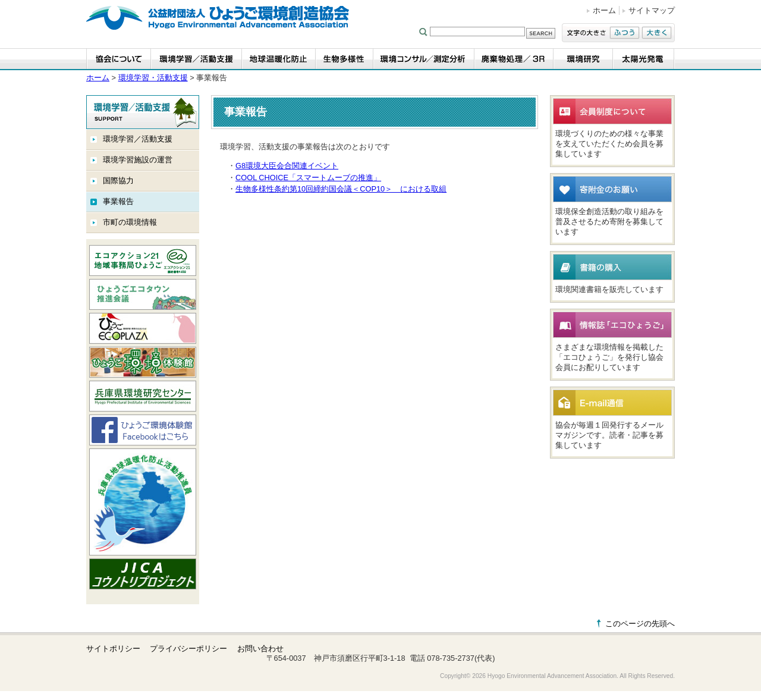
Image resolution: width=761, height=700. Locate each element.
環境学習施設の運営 (138, 160)
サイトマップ (652, 10)
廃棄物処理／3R (514, 59)
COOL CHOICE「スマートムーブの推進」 (308, 178)
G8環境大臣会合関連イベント (287, 166)
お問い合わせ (260, 649)
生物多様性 (345, 59)
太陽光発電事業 (644, 59)
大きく (657, 33)
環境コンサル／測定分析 (424, 59)
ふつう (625, 33)
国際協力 (118, 181)
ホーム (604, 10)
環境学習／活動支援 (138, 139)
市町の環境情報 (130, 222)
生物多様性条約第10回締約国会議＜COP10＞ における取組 (341, 189)
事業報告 (118, 201)
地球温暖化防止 (279, 59)
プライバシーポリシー (188, 649)
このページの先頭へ (640, 624)
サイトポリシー (113, 649)
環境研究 (583, 59)
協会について (119, 59)
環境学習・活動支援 (196, 59)
